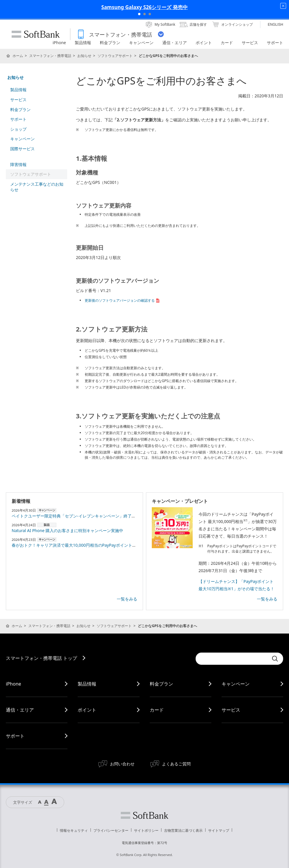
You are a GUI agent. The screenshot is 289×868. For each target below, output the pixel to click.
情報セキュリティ (74, 830)
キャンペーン (22, 139)
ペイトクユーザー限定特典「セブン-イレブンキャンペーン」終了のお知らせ (82, 516)
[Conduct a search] (232, 659)
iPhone (13, 684)
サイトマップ (219, 830)
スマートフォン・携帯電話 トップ (41, 658)
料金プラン (20, 109)
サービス (18, 100)
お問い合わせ (122, 764)
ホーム (18, 56)
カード (157, 710)
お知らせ (84, 56)
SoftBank (36, 34)
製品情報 (18, 90)
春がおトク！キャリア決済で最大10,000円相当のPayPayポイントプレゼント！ (84, 545)
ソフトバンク (144, 815)
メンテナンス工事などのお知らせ (37, 187)
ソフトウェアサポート (115, 56)
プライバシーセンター (111, 830)
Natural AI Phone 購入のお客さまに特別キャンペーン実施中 (67, 530)
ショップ (18, 129)
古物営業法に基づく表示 (183, 830)
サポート (18, 119)
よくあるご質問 (176, 764)
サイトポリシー (146, 830)
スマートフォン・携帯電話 (50, 56)
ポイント (87, 710)
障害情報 (18, 164)
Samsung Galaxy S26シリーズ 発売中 (144, 7)
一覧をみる (127, 599)
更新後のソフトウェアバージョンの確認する (123, 300)
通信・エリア (20, 710)
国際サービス (22, 149)
